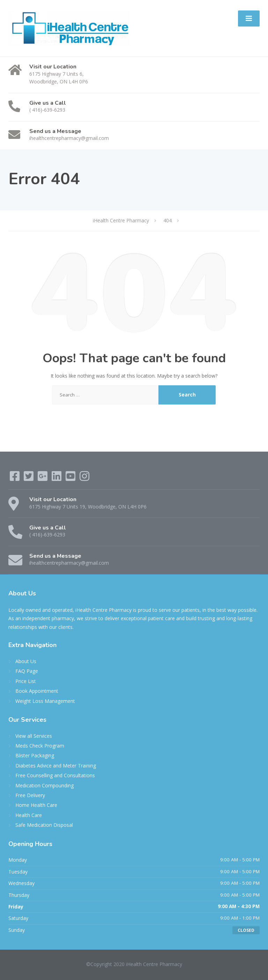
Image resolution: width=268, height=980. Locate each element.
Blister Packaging (35, 755)
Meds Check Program (40, 746)
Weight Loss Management (45, 701)
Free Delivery (30, 795)
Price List (26, 681)
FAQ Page (27, 671)
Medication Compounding (44, 785)
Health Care (29, 815)
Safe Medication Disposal (44, 825)
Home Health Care (36, 805)
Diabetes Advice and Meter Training (56, 766)
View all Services (34, 736)
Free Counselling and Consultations (55, 775)
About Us (26, 661)
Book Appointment (37, 691)
